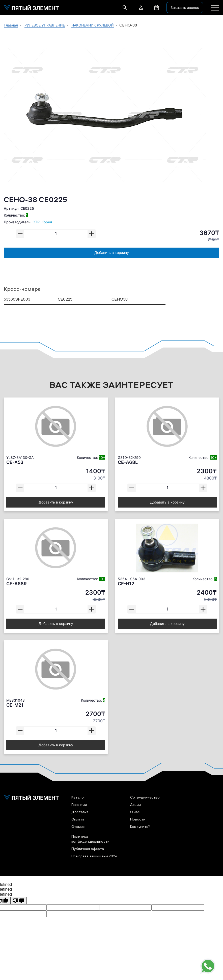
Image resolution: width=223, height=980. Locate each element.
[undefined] (18, 900)
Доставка (80, 812)
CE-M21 (15, 705)
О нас (135, 812)
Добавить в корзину (112, 253)
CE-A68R (17, 584)
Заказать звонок (185, 7)
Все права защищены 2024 (94, 856)
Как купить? (140, 826)
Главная (11, 25)
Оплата (78, 819)
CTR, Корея (42, 222)
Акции (135, 804)
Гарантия (79, 804)
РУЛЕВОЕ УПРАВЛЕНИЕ (45, 25)
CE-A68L (128, 462)
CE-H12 (126, 584)
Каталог (78, 797)
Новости (138, 819)
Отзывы (78, 826)
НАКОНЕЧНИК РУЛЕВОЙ (93, 25)
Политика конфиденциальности (90, 839)
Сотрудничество (145, 797)
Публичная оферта (88, 849)
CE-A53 (15, 462)
